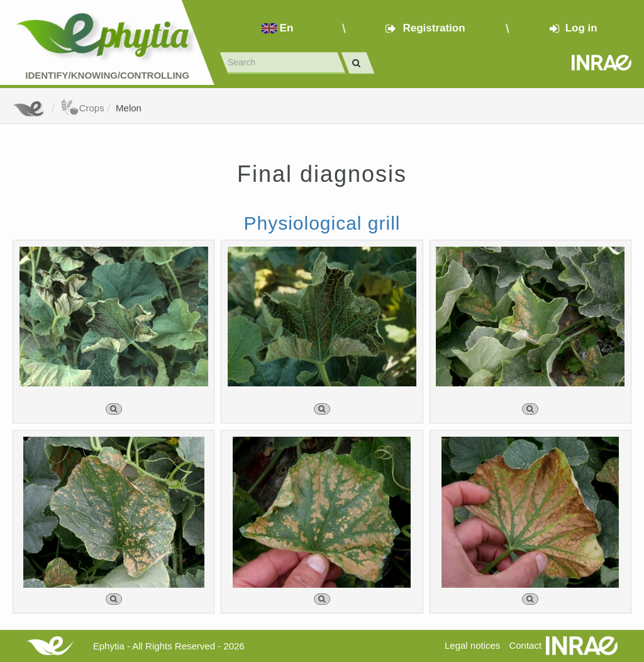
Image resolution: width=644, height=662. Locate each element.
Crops (82, 108)
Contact (525, 645)
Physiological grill (322, 223)
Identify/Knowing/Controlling (107, 75)
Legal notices (472, 645)
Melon (129, 108)
